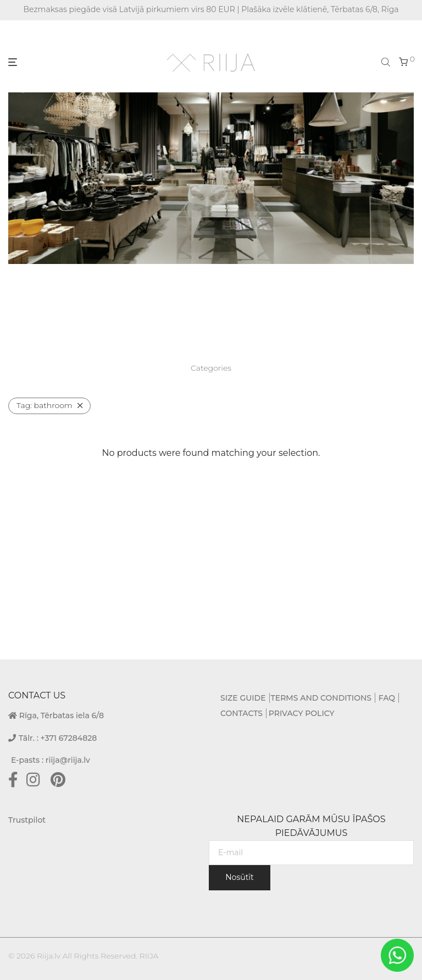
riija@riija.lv (68, 760)
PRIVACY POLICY (302, 713)
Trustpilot (27, 820)
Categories (211, 368)
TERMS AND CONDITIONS (321, 698)
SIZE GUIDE (243, 698)
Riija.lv (49, 956)
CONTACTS (241, 713)
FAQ (387, 698)
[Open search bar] (387, 62)
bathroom (45, 405)
